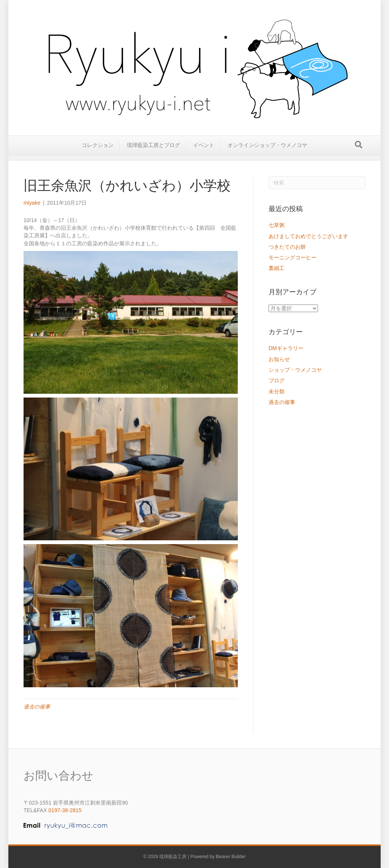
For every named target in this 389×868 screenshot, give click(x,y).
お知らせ (279, 359)
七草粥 (277, 225)
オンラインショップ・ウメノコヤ (267, 151)
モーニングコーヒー (293, 257)
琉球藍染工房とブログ (153, 151)
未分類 (277, 391)
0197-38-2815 (65, 810)
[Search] (359, 150)
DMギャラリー (286, 348)
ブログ (277, 380)
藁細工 (277, 268)
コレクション (98, 151)
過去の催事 (37, 707)
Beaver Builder (231, 857)
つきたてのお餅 (287, 247)
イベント (204, 151)
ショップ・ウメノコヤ (295, 370)
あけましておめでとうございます (308, 236)
